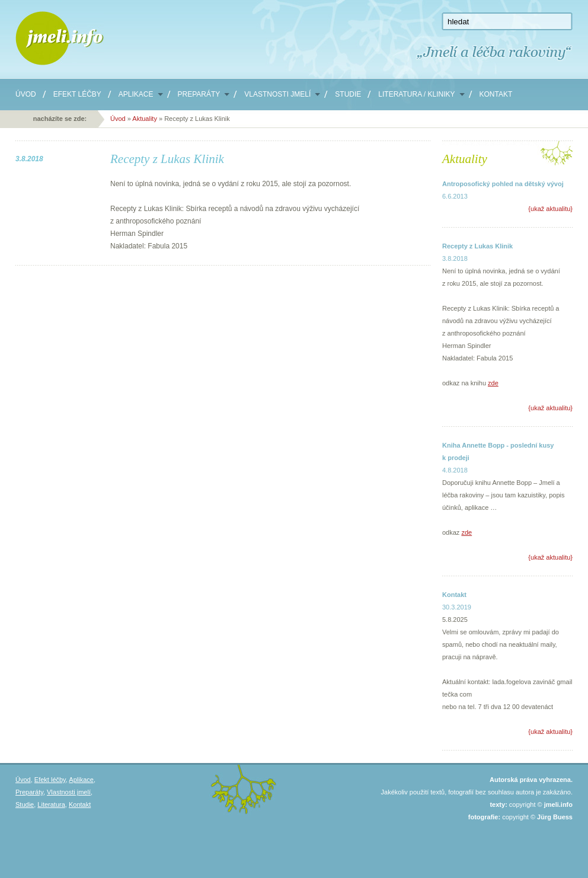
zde (493, 383)
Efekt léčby (77, 94)
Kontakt (496, 94)
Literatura (51, 804)
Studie (348, 94)
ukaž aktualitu (550, 209)
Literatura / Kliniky (416, 94)
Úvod (26, 94)
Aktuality (146, 119)
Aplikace (136, 94)
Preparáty (199, 94)
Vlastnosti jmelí (277, 94)
